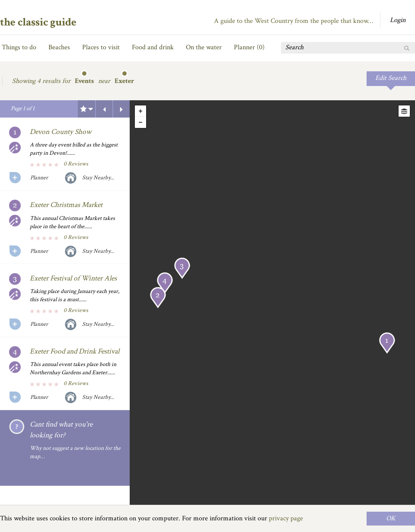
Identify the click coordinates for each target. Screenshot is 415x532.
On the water (204, 47)
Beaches (59, 47)
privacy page (286, 518)
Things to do (19, 47)
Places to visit (101, 47)
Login (398, 20)
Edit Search (391, 78)
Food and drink (153, 47)
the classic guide (38, 22)
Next (121, 109)
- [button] (140, 122)
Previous (104, 109)
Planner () (249, 47)
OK (391, 518)
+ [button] (140, 111)
